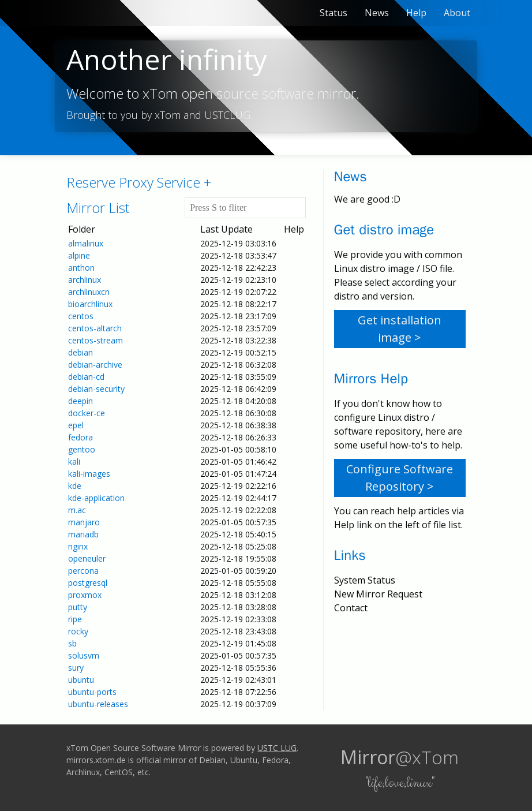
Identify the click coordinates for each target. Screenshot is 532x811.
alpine (79, 255)
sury (76, 668)
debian (80, 352)
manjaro (84, 522)
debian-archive (95, 365)
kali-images (89, 474)
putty (78, 607)
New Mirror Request (378, 594)
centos (81, 316)
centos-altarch (95, 328)
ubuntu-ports (92, 692)
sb (72, 643)
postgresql (88, 583)
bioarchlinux (90, 304)
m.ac (77, 510)
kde (75, 486)
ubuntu (81, 680)
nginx (78, 546)
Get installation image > (400, 329)
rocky (78, 631)
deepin (80, 401)
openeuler (87, 558)
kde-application (96, 498)
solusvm (84, 655)
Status (334, 13)
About (457, 13)
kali (74, 461)
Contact (351, 608)
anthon (81, 268)
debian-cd (86, 377)
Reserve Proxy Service (139, 182)
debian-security (96, 389)
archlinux (85, 280)
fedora (80, 437)
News (377, 13)
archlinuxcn (89, 292)
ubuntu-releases (98, 704)
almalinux (86, 243)
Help (416, 13)
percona (83, 571)
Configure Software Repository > (400, 478)
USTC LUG (277, 748)
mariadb (83, 534)
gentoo (82, 449)
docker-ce (87, 413)
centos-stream (95, 340)
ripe (75, 619)
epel (76, 425)
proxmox (85, 595)
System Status (365, 580)
